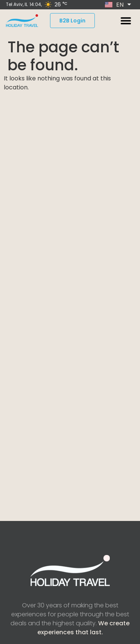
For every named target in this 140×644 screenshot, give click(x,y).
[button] (126, 21)
